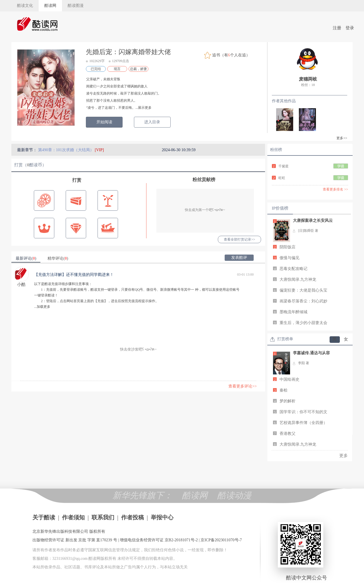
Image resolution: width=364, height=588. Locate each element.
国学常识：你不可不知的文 (303, 412)
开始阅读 (104, 122)
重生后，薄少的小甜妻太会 (303, 323)
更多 (344, 456)
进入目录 (152, 122)
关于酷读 (44, 517)
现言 (117, 69)
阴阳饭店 (288, 247)
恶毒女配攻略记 (293, 269)
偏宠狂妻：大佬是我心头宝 (303, 290)
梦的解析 (288, 401)
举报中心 (162, 517)
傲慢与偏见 (289, 258)
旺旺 (282, 178)
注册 (337, 28)
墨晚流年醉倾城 (293, 312)
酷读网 (50, 6)
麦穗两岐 (308, 79)
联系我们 (103, 517)
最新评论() (26, 258)
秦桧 (284, 390)
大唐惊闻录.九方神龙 (298, 279)
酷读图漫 (76, 6)
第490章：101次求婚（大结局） (67, 150)
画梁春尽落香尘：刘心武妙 (303, 301)
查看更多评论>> (243, 386)
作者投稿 (133, 517)
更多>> (342, 138)
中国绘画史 (289, 379)
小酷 (21, 284)
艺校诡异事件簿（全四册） (303, 423)
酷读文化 (25, 6)
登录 (350, 28)
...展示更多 (143, 108)
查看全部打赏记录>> (239, 239)
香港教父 (288, 434)
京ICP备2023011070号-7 (221, 540)
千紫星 (284, 166)
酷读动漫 (234, 495)
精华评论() (58, 258)
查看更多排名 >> (335, 189)
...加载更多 (42, 307)
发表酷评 (239, 258)
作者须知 (73, 517)
